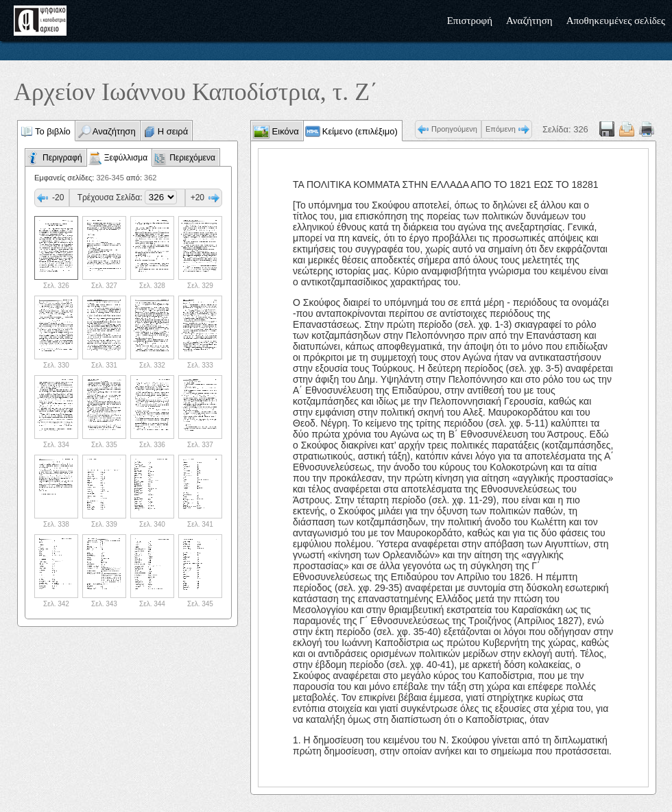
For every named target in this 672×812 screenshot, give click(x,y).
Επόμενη (501, 129)
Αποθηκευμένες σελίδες (616, 21)
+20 (197, 198)
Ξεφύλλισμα (126, 158)
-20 (58, 198)
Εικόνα (284, 131)
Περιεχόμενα (192, 158)
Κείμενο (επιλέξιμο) (360, 131)
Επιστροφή (470, 21)
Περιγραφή (62, 158)
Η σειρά (173, 131)
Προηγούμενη (454, 129)
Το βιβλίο (53, 131)
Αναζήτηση (529, 21)
